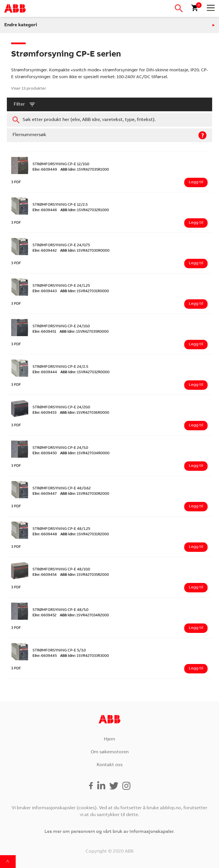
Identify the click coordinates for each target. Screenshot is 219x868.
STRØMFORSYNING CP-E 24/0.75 (61, 246)
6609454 (45, 575)
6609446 (45, 210)
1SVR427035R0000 (84, 332)
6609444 (45, 373)
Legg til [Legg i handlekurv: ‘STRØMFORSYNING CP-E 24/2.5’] (196, 385)
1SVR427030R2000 (85, 494)
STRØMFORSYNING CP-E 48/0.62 (62, 489)
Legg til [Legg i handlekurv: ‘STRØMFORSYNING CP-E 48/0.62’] (196, 506)
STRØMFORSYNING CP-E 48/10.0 (61, 570)
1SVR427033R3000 (85, 656)
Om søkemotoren (110, 752)
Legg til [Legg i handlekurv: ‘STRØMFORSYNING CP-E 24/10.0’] (196, 344)
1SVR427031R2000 (85, 535)
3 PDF (16, 182)
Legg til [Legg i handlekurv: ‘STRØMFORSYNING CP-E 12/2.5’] (196, 223)
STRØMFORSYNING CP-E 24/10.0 (61, 327)
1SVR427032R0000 (85, 373)
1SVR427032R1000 (85, 210)
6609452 (44, 616)
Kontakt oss (110, 765)
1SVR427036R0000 (85, 413)
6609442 (45, 251)
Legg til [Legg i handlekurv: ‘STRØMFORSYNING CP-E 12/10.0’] (196, 182)
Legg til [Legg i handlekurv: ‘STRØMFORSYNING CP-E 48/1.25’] (196, 547)
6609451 (44, 332)
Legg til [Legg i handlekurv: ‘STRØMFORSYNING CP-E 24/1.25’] (196, 304)
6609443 (45, 291)
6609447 (45, 494)
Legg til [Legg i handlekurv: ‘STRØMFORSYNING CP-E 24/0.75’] (196, 263)
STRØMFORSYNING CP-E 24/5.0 (60, 448)
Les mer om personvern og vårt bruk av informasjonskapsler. (109, 832)
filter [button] (25, 104)
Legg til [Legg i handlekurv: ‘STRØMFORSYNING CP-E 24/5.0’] (196, 466)
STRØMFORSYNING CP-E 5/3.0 (59, 651)
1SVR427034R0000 (85, 454)
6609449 (45, 170)
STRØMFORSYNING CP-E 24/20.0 (61, 408)
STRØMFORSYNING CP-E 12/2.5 (60, 205)
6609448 (45, 535)
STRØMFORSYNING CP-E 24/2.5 (60, 367)
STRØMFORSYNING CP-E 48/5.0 (60, 610)
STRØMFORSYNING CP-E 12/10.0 (61, 164)
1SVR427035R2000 (85, 575)
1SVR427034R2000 (84, 616)
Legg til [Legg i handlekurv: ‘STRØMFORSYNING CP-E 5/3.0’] (196, 669)
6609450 (45, 454)
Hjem (109, 739)
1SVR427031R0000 (85, 291)
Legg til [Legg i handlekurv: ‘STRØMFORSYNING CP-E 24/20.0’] (196, 425)
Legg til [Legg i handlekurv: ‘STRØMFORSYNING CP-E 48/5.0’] (196, 628)
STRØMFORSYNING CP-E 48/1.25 (61, 529)
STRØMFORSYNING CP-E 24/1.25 (61, 286)
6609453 (44, 413)
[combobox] (109, 120)
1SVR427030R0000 (85, 251)
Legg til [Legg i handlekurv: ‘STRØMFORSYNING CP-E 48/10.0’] (196, 588)
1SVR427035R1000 (85, 170)
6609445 (45, 656)
